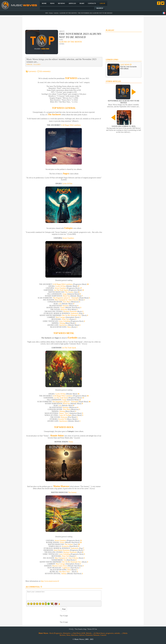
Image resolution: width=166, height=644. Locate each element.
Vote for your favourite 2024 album (128, 68)
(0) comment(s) (45, 71)
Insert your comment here (64, 595)
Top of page (64, 616)
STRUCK (29, 64)
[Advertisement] (83, 21)
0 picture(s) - (33, 71)
